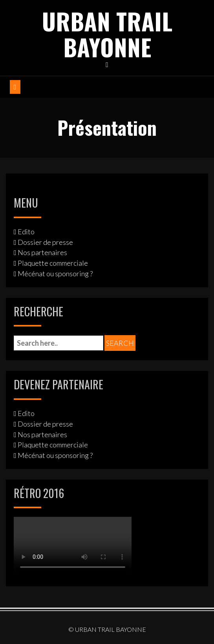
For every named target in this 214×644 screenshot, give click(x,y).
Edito (26, 232)
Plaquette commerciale (53, 263)
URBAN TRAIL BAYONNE (107, 34)
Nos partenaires (42, 252)
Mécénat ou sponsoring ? (55, 274)
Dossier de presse (45, 242)
